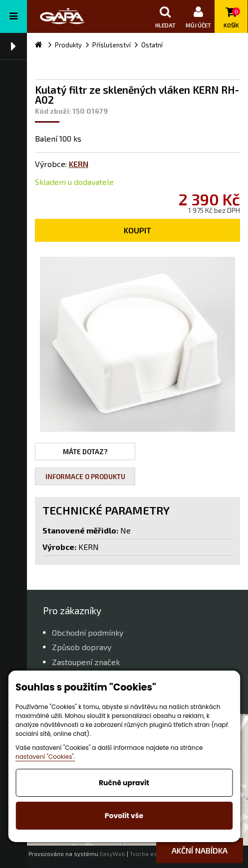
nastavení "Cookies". (45, 757)
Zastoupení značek (86, 662)
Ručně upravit (124, 783)
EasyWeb (113, 854)
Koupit (137, 230)
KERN (79, 164)
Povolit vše (124, 816)
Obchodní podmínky (88, 632)
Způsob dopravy (82, 647)
